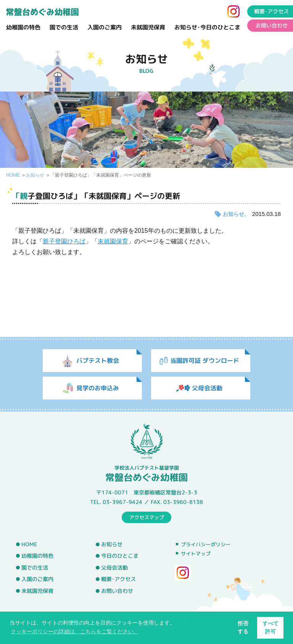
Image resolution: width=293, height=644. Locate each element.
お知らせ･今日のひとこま (207, 27)
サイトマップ (196, 554)
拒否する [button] (243, 627)
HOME (13, 175)
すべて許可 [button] (270, 627)
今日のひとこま (120, 556)
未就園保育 (113, 241)
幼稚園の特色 (23, 27)
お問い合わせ (117, 591)
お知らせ (35, 175)
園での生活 (64, 27)
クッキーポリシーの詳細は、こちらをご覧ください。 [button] (75, 631)
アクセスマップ (147, 517)
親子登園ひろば (64, 241)
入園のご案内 (105, 27)
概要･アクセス (118, 579)
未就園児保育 (148, 27)
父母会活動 (114, 568)
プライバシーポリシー (206, 544)
